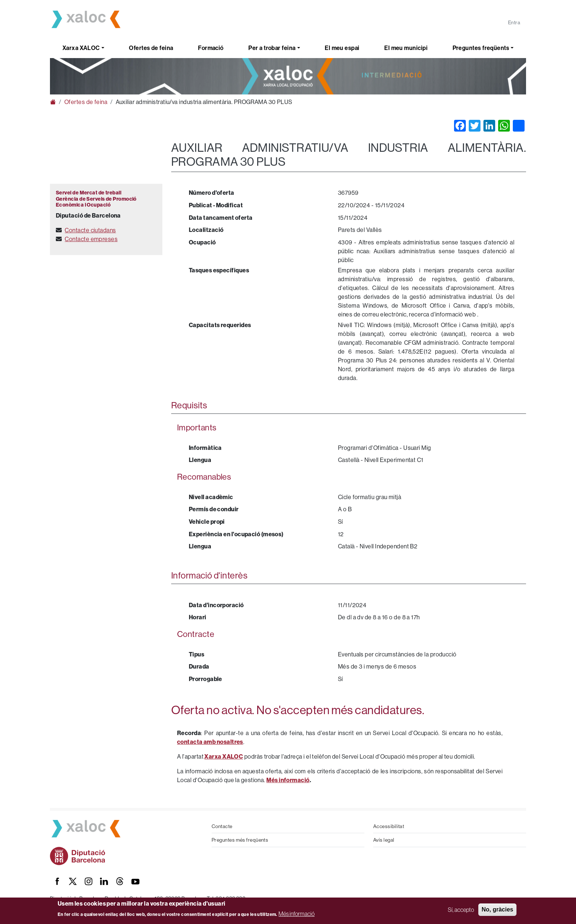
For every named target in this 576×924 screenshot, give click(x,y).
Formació (211, 48)
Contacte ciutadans (90, 230)
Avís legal (384, 840)
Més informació (296, 914)
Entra (514, 22)
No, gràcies (497, 909)
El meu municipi (406, 48)
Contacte (222, 826)
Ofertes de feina (151, 48)
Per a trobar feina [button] (272, 48)
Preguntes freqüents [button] (481, 48)
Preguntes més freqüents (240, 840)
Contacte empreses (91, 239)
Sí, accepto (461, 910)
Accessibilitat (389, 826)
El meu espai (342, 48)
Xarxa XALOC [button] (81, 48)
